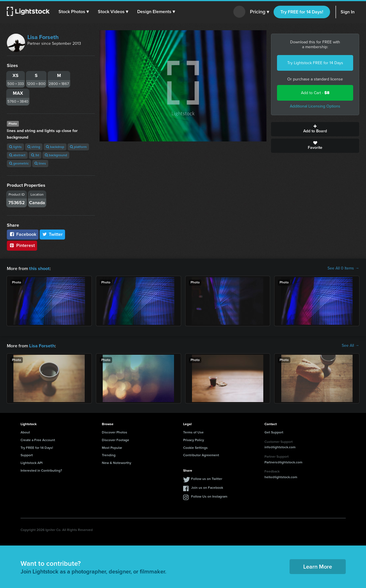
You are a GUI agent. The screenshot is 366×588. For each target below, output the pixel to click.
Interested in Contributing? (41, 470)
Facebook (23, 234)
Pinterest (22, 245)
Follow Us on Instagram (209, 496)
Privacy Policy (194, 439)
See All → (350, 345)
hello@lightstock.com (281, 477)
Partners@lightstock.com (283, 462)
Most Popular (112, 447)
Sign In (348, 12)
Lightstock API (32, 462)
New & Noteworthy (117, 462)
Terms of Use (193, 432)
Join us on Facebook (207, 487)
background (56, 155)
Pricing (259, 12)
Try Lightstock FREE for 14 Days (315, 63)
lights (15, 147)
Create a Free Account (38, 439)
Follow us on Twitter (207, 478)
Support (27, 455)
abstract (17, 155)
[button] (74, 12)
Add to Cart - (315, 93)
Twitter (52, 234)
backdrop (55, 147)
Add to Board (315, 129)
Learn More (318, 566)
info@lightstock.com (280, 447)
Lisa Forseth (43, 37)
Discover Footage (116, 439)
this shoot (39, 268)
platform (78, 147)
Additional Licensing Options (315, 106)
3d (35, 155)
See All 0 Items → (343, 268)
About (25, 432)
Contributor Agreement (201, 455)
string (34, 147)
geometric (19, 163)
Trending (109, 455)
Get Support (274, 432)
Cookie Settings (195, 447)
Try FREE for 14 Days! (302, 12)
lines (40, 163)
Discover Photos (115, 432)
